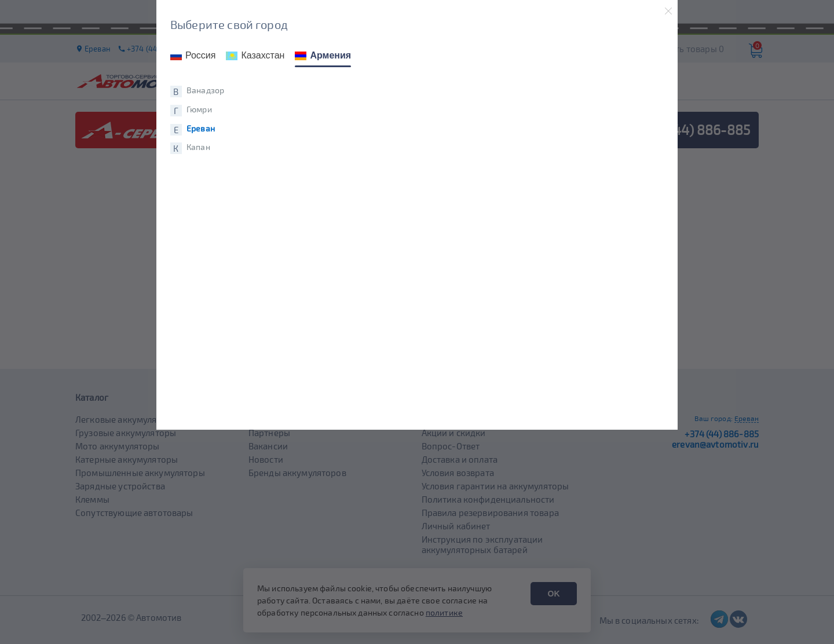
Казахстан (255, 55)
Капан (198, 147)
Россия (193, 55)
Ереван (201, 129)
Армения (323, 55)
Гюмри (199, 109)
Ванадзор (205, 90)
